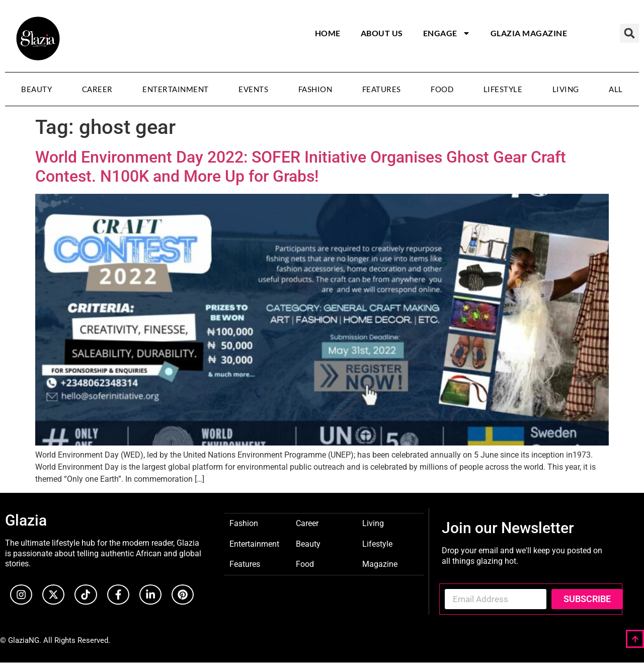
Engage (447, 33)
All (616, 89)
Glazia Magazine (529, 33)
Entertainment (176, 89)
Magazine (380, 564)
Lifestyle (503, 89)
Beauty (36, 89)
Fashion (315, 89)
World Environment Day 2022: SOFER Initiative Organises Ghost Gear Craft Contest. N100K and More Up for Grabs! (301, 167)
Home (328, 33)
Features (382, 89)
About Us (382, 33)
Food (442, 89)
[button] (629, 33)
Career (97, 89)
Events (253, 89)
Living (566, 89)
